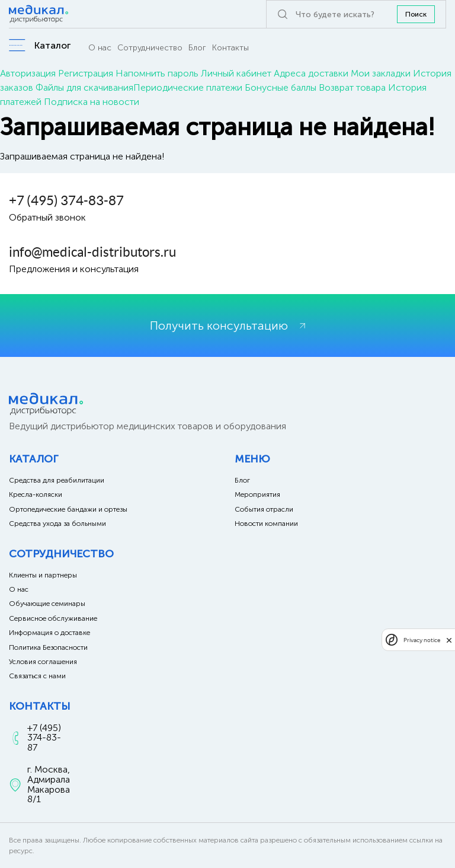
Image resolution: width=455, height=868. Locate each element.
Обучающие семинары (47, 604)
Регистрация (86, 73)
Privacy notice (422, 640)
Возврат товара (352, 87)
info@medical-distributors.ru (92, 252)
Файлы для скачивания (84, 87)
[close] (449, 640)
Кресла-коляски (36, 494)
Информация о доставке (49, 633)
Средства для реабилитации (57, 480)
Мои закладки (381, 73)
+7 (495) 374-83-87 (66, 200)
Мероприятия (257, 494)
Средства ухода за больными (57, 524)
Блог (197, 48)
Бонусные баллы (281, 87)
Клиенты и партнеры (43, 575)
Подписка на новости (92, 102)
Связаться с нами (37, 676)
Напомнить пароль (157, 73)
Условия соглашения (43, 662)
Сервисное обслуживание (53, 618)
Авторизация (28, 73)
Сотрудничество (150, 48)
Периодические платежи (188, 87)
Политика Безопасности (48, 647)
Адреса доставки (311, 73)
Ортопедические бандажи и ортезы (68, 509)
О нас (100, 48)
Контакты (230, 48)
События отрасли (264, 509)
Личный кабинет (236, 73)
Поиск (416, 14)
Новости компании (266, 524)
